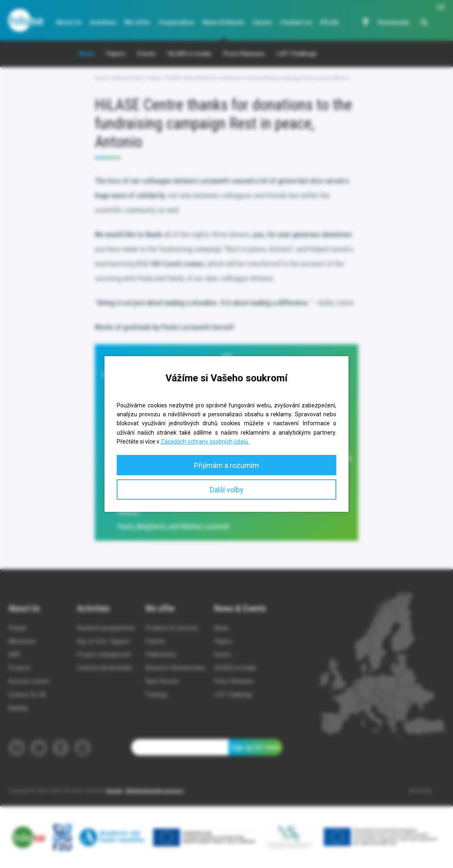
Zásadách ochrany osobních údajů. (205, 442)
